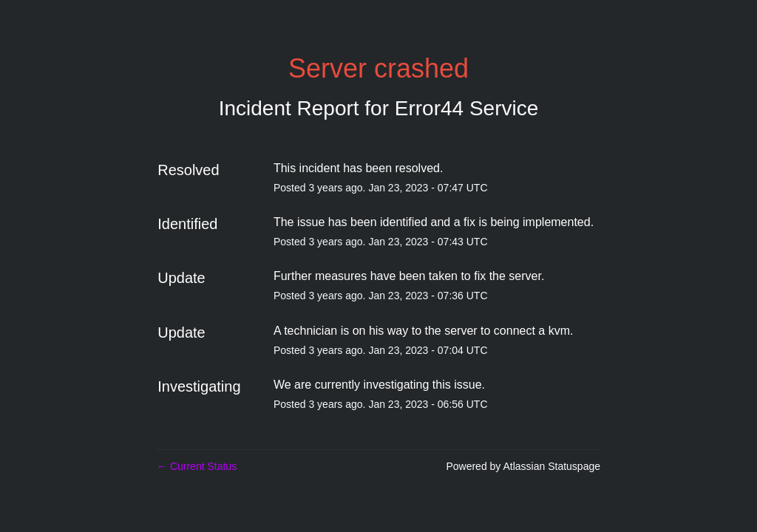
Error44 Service (467, 108)
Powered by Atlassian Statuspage (523, 466)
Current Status (197, 466)
